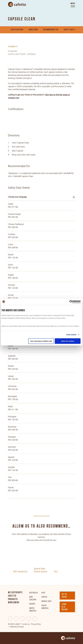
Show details (71, 334)
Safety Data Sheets (72, 30)
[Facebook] (10, 619)
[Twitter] (16, 619)
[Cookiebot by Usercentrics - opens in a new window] (71, 302)
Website (13, 627)
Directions (33, 30)
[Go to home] (17, 4)
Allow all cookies (68, 341)
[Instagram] (29, 619)
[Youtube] (35, 619)
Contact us (26, 624)
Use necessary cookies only (41, 341)
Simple (21, 627)
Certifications (17, 30)
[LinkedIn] (22, 619)
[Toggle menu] (73, 5)
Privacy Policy (36, 624)
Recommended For (51, 30)
